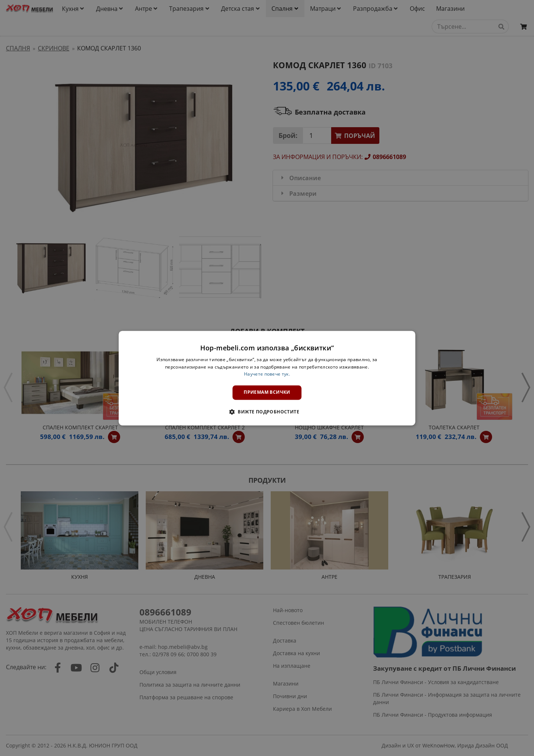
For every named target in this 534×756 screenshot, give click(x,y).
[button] (267, 412)
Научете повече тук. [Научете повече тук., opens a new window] (267, 374)
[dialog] (267, 378)
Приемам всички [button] (267, 392)
